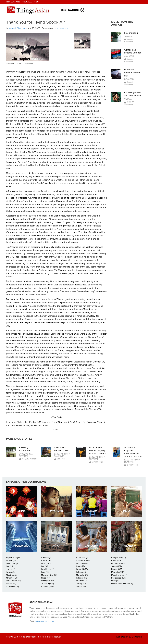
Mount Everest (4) (119, 575)
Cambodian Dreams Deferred (133, 51)
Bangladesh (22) (118, 558)
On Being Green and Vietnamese (133, 94)
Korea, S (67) (117, 569)
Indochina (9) (82, 563)
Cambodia (129, 56)
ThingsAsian (12, 2)
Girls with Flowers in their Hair (132, 73)
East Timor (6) (12, 563)
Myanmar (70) (12, 578)
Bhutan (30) (11, 561)
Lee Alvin (61, 459)
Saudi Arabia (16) (13, 581)
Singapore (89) (48, 581)
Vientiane (64, 28)
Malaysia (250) (118, 572)
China (21, 511)
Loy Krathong (131, 33)
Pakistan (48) (82, 578)
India (127, 511)
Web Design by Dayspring (129, 637)
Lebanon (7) (81, 572)
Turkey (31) (81, 584)
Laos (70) (45, 572)
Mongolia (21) (82, 575)
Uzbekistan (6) (12, 587)
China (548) (116, 561)
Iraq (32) (45, 566)
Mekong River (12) (49, 575)
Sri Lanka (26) (82, 581)
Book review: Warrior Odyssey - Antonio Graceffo (98, 450)
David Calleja (97, 462)
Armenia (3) (46, 558)
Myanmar (24, 456)
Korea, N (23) (82, 569)
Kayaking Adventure (24, 449)
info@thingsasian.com (45, 621)
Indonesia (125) (118, 563)
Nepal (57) (46, 578)
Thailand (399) (47, 584)
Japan (56, 546)
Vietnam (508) (47, 587)
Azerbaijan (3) (82, 558)
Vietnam (128, 99)
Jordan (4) (10, 569)
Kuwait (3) (10, 572)
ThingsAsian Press (30, 2)
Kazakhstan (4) (48, 569)
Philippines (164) (118, 578)
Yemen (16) (81, 587)
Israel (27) (80, 566)
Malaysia (21, 546)
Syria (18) (115, 581)
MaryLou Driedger (29, 459)
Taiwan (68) (11, 584)
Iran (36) (10, 566)
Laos (56, 28)
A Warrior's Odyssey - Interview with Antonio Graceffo (133, 452)
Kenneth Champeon (18, 28)
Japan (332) (116, 566)
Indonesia (129, 79)
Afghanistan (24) (13, 558)
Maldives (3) (11, 575)
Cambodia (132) (83, 561)
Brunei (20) (46, 561)
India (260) (46, 563)
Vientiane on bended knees (61, 449)
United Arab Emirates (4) (122, 584)
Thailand (129, 36)
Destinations (70, 10)
